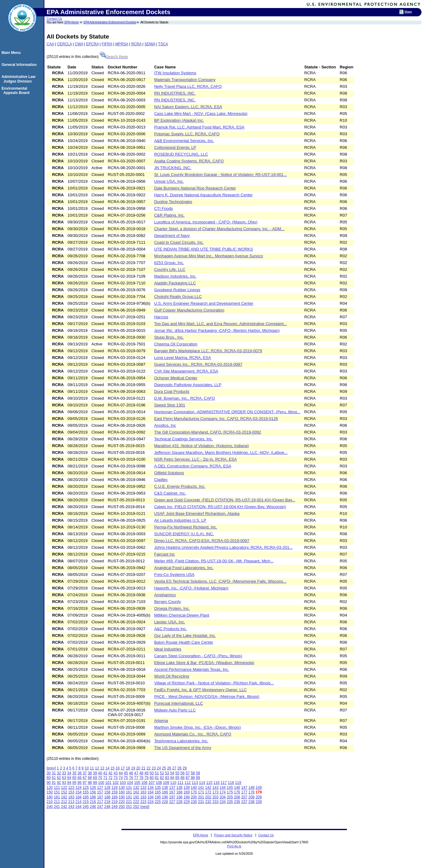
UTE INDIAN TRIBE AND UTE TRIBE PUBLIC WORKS (203, 249)
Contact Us (54, 19)
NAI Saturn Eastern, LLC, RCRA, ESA (188, 107)
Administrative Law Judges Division (19, 79)
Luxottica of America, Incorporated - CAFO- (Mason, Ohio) (206, 222)
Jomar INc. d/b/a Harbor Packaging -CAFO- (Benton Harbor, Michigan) (217, 330)
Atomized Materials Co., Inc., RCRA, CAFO (193, 734)
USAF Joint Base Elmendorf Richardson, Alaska (197, 513)
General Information (20, 65)
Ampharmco (165, 595)
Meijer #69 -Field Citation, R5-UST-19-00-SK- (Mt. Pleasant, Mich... (214, 561)
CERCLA (64, 44)
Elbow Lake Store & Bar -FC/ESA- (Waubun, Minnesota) (204, 663)
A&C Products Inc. (171, 629)
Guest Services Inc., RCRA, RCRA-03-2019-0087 (198, 364)
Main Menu (12, 53)
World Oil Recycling (172, 676)
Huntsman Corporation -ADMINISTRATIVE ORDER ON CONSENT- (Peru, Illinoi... (227, 412)
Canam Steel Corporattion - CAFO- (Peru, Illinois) (198, 656)
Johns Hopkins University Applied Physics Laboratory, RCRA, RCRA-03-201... (223, 547)
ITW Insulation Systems (175, 73)
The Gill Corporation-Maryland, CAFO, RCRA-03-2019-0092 (208, 432)
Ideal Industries (168, 649)
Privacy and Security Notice (233, 835)
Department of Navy (172, 236)
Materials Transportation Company (185, 80)
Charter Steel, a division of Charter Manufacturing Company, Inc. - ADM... (219, 229)
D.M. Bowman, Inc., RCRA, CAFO (185, 398)
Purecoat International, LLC (179, 703)
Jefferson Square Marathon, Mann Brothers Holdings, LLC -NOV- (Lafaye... (221, 452)
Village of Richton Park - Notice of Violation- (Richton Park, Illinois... (214, 683)
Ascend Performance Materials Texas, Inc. (192, 669)
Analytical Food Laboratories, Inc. (184, 568)
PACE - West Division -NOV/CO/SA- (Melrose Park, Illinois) (207, 697)
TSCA (163, 44)
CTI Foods (164, 208)
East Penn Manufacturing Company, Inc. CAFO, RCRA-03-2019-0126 (216, 419)
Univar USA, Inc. (169, 181)
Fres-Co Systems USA (174, 575)
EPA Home (72, 22)
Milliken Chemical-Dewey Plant (182, 615)
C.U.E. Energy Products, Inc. (180, 486)
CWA (79, 44)
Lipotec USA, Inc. (170, 622)
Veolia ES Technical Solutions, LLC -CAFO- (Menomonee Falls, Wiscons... (220, 581)
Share (408, 12)
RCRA (136, 44)
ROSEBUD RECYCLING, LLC (181, 154)
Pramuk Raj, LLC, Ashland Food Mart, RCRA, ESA (199, 127)
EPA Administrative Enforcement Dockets (110, 22)
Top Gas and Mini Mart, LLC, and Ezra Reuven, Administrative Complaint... (221, 324)
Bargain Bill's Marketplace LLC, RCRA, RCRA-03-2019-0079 (208, 351)
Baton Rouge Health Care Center (184, 642)
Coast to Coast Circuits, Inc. (179, 242)
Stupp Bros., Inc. (169, 337)
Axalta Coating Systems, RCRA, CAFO (189, 161)
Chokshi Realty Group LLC (178, 297)
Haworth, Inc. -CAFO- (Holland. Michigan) (191, 588)
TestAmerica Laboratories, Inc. (181, 741)
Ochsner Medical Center (176, 378)
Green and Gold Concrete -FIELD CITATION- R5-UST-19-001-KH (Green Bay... (225, 500)
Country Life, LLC (170, 269)
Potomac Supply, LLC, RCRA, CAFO (187, 134)
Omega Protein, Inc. (172, 608)
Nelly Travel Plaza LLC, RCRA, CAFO (188, 86)
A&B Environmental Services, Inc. (184, 141)
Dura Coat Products (172, 391)
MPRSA (122, 44)
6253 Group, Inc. (169, 263)
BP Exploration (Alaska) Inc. (179, 120)
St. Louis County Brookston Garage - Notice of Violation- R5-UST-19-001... (220, 175)
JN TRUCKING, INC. (173, 168)
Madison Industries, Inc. (175, 276)
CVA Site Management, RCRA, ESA (186, 371)
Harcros (161, 317)
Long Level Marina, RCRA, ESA (183, 358)
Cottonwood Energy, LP (175, 147)
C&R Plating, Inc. (169, 215)
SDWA (150, 44)
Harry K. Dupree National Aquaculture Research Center (203, 195)
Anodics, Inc (165, 425)
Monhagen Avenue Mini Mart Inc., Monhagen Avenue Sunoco (209, 256)
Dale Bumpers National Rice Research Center (195, 188)
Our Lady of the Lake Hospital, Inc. (185, 636)
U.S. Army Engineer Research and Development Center (204, 303)
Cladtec (161, 480)
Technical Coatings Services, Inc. (184, 439)
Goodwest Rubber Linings (177, 290)
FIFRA (107, 44)
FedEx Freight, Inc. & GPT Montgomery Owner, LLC (200, 690)
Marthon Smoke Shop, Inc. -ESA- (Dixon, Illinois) (197, 727)
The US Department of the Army (183, 748)
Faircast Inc (164, 554)
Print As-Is (234, 846)
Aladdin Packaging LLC (175, 283)
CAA (50, 44)
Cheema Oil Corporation (176, 344)
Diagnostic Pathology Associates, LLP (188, 385)
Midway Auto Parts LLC (175, 710)
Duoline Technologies (173, 202)
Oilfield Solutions (169, 473)
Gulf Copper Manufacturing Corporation (189, 310)
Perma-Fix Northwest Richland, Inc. (186, 527)
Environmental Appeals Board (16, 91)
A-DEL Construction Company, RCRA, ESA (193, 466)
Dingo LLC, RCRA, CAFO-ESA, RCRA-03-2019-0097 (202, 541)
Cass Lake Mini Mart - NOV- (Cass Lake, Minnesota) (201, 114)
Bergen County (168, 602)
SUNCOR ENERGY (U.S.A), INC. (184, 534)
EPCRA (92, 44)
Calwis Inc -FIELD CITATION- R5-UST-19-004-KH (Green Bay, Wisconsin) (220, 507)
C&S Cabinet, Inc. (170, 493)
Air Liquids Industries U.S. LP (180, 520)
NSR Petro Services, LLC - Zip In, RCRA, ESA (195, 459)
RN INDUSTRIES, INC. (175, 93)
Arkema (161, 721)
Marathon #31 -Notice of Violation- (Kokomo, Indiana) (201, 446)
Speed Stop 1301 (170, 405)
